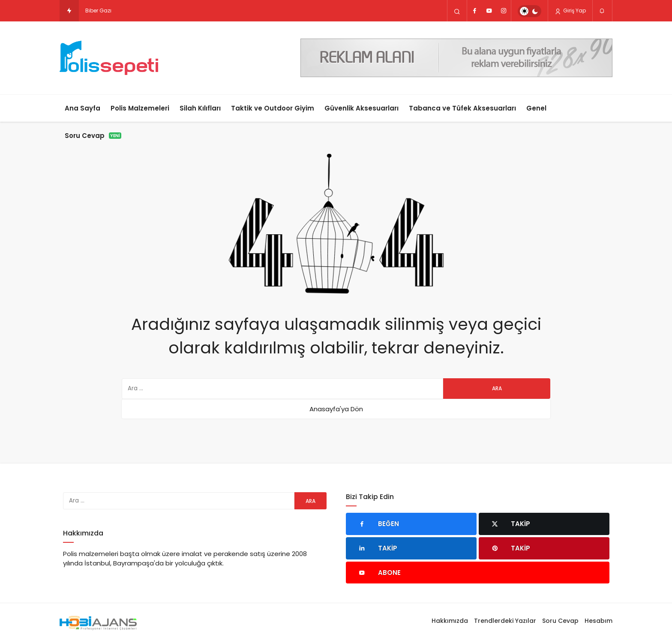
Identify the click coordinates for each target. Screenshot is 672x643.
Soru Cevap (93, 136)
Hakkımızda (450, 621)
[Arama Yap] (457, 11)
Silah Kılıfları (200, 108)
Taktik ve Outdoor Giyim (273, 108)
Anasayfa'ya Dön (336, 409)
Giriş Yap (570, 11)
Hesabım (598, 621)
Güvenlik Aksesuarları (361, 108)
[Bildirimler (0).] (602, 11)
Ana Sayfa (82, 108)
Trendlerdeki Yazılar (505, 621)
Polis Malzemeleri (140, 108)
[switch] (529, 11)
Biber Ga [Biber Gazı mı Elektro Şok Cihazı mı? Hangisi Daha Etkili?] (96, 10)
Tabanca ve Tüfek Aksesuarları (462, 108)
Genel (536, 108)
